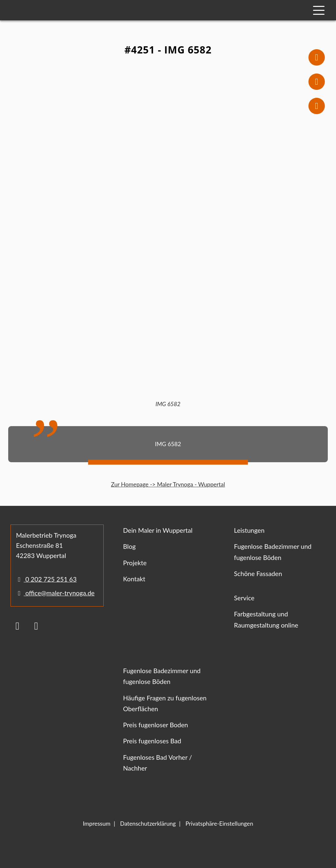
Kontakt (134, 579)
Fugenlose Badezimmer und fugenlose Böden (273, 552)
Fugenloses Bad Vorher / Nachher (157, 763)
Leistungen (249, 530)
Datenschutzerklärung (148, 824)
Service (244, 598)
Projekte (135, 563)
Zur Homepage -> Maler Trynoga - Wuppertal (168, 484)
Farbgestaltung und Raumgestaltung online (266, 619)
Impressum (97, 824)
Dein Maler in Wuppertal (158, 530)
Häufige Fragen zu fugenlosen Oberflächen (165, 703)
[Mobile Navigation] (319, 10)
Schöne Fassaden (258, 574)
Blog (129, 546)
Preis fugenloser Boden (156, 725)
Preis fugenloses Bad (152, 741)
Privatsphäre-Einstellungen (219, 824)
